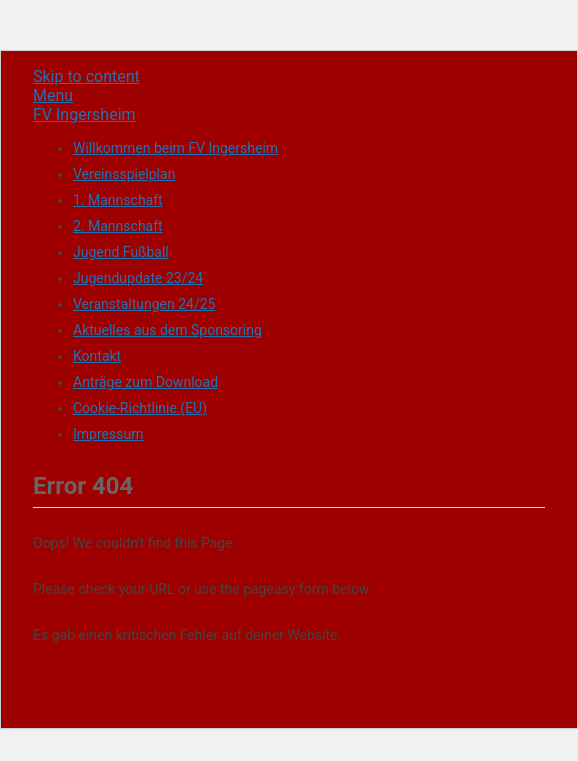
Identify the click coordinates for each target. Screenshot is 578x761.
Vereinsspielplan (124, 174)
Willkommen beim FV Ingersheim (175, 148)
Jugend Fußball (121, 252)
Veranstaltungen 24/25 (144, 304)
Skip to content (86, 76)
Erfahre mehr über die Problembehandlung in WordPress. (209, 681)
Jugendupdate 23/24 (138, 278)
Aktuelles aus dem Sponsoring (167, 330)
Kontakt (97, 356)
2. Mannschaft (118, 226)
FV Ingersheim (84, 114)
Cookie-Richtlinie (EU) (140, 408)
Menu (53, 95)
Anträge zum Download (145, 382)
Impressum (108, 434)
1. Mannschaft (118, 200)
